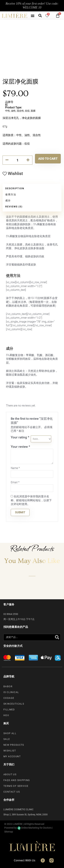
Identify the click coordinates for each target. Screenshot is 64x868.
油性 (13, 111)
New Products (14, 745)
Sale (7, 739)
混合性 (20, 111)
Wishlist (10, 751)
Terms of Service (16, 786)
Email (15, 482)
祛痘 (27, 111)
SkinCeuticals (14, 704)
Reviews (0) (14, 207)
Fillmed (9, 710)
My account (12, 756)
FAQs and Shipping (17, 780)
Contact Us (12, 792)
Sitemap (9, 832)
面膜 (33, 111)
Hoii (6, 715)
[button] (33, 16)
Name (15, 468)
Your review (20, 447)
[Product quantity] (17, 160)
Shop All (10, 733)
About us (10, 774)
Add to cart (48, 159)
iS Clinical (11, 692)
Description (15, 188)
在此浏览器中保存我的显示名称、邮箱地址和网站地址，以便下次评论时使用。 (31, 500)
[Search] (57, 637)
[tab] (32, 189)
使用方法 (11, 194)
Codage (9, 698)
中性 (8, 111)
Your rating (20, 437)
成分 (8, 200)
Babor (8, 686)
